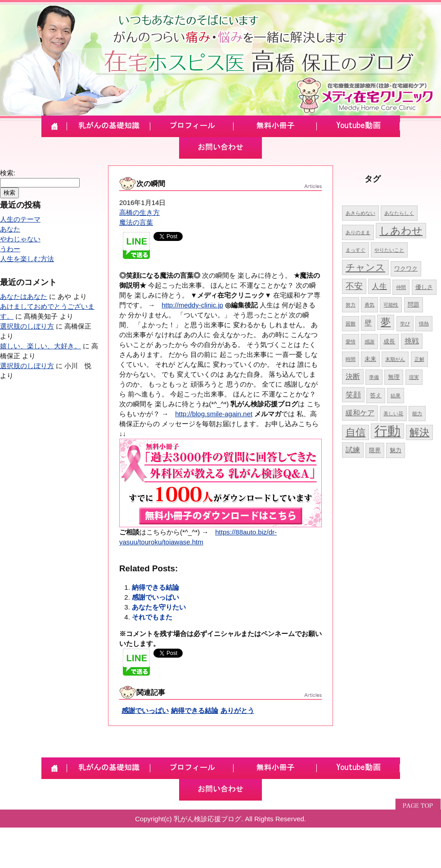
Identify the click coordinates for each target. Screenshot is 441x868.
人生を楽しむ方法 (27, 259)
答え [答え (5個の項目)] (376, 395)
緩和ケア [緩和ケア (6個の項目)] (360, 413)
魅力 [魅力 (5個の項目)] (396, 450)
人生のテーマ (20, 219)
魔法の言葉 (136, 222)
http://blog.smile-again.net (214, 414)
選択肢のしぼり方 (27, 326)
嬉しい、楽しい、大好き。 (40, 346)
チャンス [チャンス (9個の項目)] (365, 267)
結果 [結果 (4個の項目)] (396, 396)
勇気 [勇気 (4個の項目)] (369, 305)
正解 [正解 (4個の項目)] (419, 359)
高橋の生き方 (139, 212)
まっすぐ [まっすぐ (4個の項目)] (355, 250)
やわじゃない (20, 239)
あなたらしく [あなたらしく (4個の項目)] (399, 213)
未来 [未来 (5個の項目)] (370, 359)
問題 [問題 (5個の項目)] (414, 305)
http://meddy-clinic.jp (192, 305)
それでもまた (152, 617)
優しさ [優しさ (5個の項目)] (424, 287)
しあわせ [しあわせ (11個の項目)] (401, 231)
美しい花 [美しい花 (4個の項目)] (393, 414)
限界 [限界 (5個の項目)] (375, 450)
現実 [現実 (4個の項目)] (414, 377)
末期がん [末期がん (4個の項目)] (395, 359)
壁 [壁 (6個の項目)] (368, 323)
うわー (10, 249)
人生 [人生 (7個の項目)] (379, 286)
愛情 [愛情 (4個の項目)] (351, 342)
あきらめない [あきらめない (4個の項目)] (360, 213)
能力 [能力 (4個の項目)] (417, 414)
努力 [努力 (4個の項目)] (351, 305)
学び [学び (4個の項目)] (405, 324)
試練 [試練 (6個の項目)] (353, 450)
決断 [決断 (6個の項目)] (353, 376)
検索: (8, 173)
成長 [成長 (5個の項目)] (389, 341)
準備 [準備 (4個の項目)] (374, 377)
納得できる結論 (155, 587)
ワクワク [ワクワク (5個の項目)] (406, 269)
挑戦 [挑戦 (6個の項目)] (412, 341)
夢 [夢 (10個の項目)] (386, 322)
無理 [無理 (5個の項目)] (394, 377)
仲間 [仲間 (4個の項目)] (401, 287)
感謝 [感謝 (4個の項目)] (369, 342)
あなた (10, 229)
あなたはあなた (24, 296)
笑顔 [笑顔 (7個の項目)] (353, 395)
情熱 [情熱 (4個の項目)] (424, 324)
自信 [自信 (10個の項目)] (355, 432)
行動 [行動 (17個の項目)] (387, 431)
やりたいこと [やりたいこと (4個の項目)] (389, 250)
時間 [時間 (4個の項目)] (351, 359)
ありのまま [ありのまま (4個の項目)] (358, 232)
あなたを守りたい (159, 607)
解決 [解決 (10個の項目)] (419, 432)
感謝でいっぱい (155, 597)
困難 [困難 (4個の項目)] (351, 324)
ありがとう (237, 710)
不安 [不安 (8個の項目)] (354, 286)
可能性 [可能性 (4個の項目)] (391, 305)
